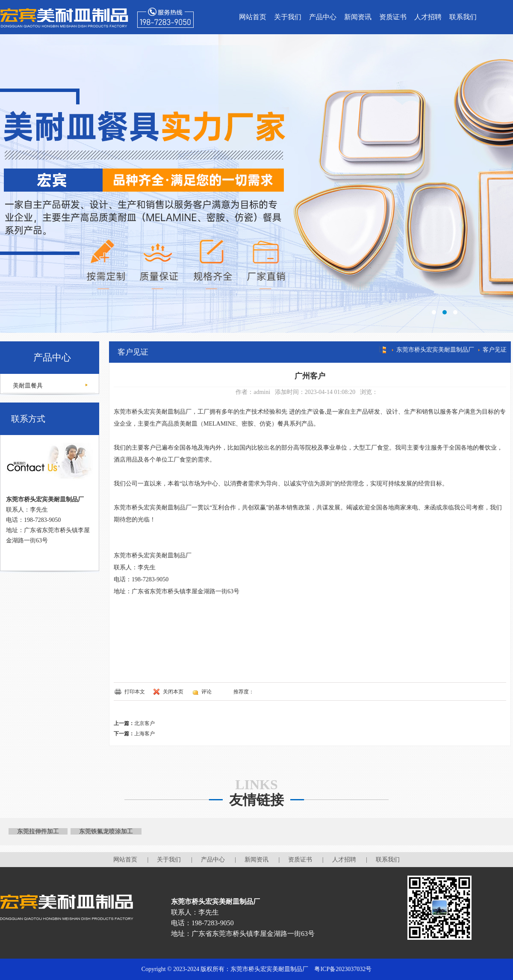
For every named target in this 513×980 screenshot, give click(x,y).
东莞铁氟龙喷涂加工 (106, 831)
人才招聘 (428, 17)
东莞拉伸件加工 (38, 831)
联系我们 (463, 17)
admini (262, 392)
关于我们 (288, 17)
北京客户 (144, 723)
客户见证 (495, 350)
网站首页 (253, 17)
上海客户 (144, 734)
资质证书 (393, 17)
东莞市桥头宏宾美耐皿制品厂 (435, 350)
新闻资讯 (358, 17)
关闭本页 (173, 692)
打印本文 (135, 692)
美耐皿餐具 (27, 386)
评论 (206, 692)
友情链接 (256, 800)
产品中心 (323, 17)
